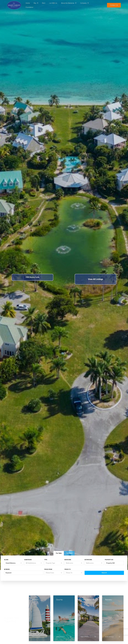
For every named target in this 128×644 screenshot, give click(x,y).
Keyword (7, 569)
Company (84, 3)
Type (46, 560)
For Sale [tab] (59, 553)
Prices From (48, 569)
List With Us (53, 3)
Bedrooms (68, 560)
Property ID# (109, 560)
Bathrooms (88, 560)
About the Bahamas (69, 3)
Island (6, 560)
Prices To (68, 569)
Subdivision (28, 560)
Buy (36, 3)
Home (28, 3)
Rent (44, 3)
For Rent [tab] (69, 553)
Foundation (29, 7)
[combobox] (14, 563)
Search (104, 573)
